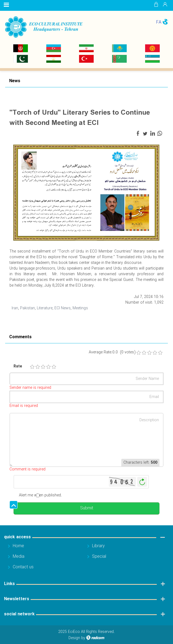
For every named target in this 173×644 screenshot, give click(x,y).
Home (18, 546)
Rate (18, 366)
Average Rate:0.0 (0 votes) (112, 352)
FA (159, 22)
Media (19, 557)
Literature (45, 308)
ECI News (63, 308)
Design (74, 638)
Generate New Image (142, 482)
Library (98, 546)
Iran (15, 308)
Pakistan (27, 308)
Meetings (80, 308)
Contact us (23, 567)
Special (99, 557)
